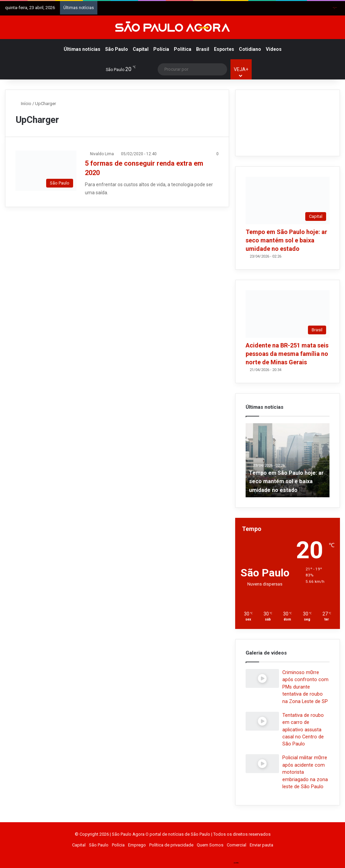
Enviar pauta (261, 845)
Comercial (237, 845)
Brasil (203, 49)
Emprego (137, 845)
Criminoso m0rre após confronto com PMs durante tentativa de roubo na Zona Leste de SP (305, 687)
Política (183, 49)
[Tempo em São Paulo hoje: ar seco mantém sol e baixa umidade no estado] (288, 201)
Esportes (224, 49)
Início (23, 104)
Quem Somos (210, 845)
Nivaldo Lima (102, 154)
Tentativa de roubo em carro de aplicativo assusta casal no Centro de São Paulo (303, 730)
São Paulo (117, 49)
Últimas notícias (82, 49)
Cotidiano (250, 49)
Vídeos (274, 49)
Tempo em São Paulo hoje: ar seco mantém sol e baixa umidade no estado (286, 240)
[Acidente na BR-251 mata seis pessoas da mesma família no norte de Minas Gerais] (288, 314)
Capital (141, 49)
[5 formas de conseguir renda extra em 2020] (46, 171)
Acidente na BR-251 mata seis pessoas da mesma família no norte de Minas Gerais (287, 354)
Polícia (161, 49)
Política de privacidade (171, 845)
